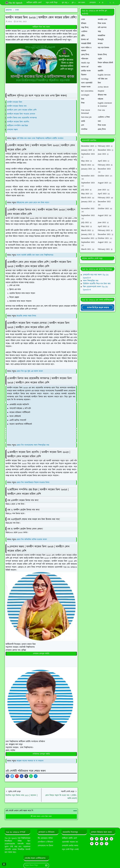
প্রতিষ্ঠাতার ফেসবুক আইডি (41, 754)
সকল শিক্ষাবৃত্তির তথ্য (91, 281)
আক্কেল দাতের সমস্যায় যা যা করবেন (30, 761)
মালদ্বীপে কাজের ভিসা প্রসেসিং (18, 122)
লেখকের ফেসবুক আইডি (41, 654)
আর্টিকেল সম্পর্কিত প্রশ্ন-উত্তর (18, 126)
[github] (107, 844)
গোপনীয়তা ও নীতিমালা (45, 842)
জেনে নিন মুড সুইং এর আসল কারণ (30, 371)
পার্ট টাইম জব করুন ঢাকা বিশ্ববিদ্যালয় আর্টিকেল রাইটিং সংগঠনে (40, 138)
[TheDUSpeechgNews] (97, 307)
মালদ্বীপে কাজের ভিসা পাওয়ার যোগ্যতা (21, 114)
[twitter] (97, 844)
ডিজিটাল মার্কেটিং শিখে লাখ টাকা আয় (97, 284)
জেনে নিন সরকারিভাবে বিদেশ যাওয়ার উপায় (33, 482)
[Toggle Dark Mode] (110, 3)
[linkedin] (111, 839)
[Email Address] (34, 866)
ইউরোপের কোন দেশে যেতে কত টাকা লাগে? (33, 203)
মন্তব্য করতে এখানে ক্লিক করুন (41, 816)
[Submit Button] (46, 866)
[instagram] (102, 844)
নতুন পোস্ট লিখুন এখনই (70, 849)
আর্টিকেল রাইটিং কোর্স (69, 838)
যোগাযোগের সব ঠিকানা (45, 846)
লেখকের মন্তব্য (12, 130)
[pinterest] (92, 844)
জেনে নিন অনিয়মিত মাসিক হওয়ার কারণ (32, 539)
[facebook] (100, 3)
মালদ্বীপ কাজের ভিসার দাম (17, 106)
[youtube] (97, 839)
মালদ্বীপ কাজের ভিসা (15, 102)
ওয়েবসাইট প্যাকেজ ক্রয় (70, 842)
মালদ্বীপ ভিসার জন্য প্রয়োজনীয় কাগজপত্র (22, 118)
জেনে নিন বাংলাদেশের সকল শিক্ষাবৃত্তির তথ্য (33, 445)
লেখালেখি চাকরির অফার (70, 846)
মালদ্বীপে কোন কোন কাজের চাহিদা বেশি (22, 110)
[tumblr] (107, 839)
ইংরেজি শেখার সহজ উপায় (26, 316)
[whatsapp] (103, 3)
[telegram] (102, 839)
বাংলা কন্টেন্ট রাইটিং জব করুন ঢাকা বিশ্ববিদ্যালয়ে (35, 255)
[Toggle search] (114, 3)
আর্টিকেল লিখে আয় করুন (41, 27)
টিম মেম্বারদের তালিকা (45, 838)
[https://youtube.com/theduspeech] (106, 3)
